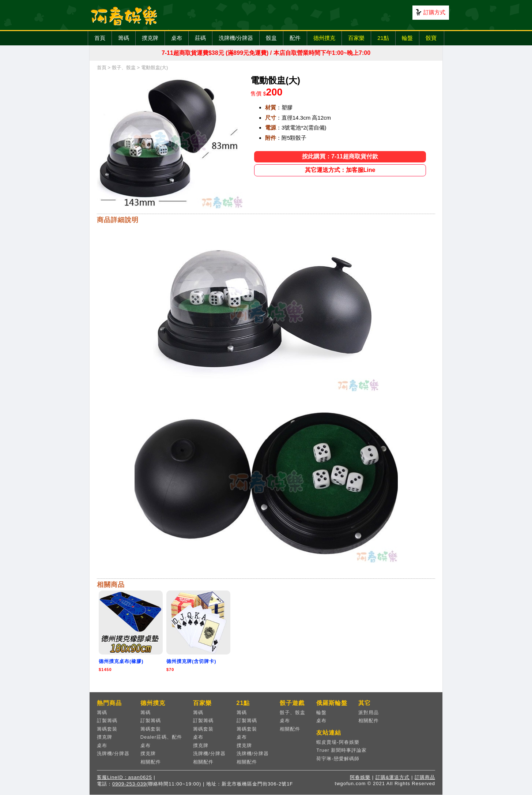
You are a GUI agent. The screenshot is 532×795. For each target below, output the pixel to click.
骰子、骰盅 (124, 67)
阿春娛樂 (360, 777)
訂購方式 (434, 12)
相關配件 (151, 762)
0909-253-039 (129, 784)
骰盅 (271, 38)
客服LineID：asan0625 (124, 777)
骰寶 (431, 38)
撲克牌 (150, 38)
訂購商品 (425, 777)
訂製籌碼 (107, 721)
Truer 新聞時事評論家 (342, 750)
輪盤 (407, 38)
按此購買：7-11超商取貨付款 (340, 156)
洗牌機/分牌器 (236, 38)
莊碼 (200, 38)
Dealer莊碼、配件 (161, 737)
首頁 (100, 38)
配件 (295, 38)
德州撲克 (324, 38)
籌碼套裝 (107, 729)
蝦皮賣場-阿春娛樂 (338, 742)
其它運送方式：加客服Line (340, 170)
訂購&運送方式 (393, 777)
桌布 (177, 38)
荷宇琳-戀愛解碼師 (338, 759)
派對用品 (369, 712)
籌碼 (124, 38)
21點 (383, 38)
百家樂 (356, 38)
